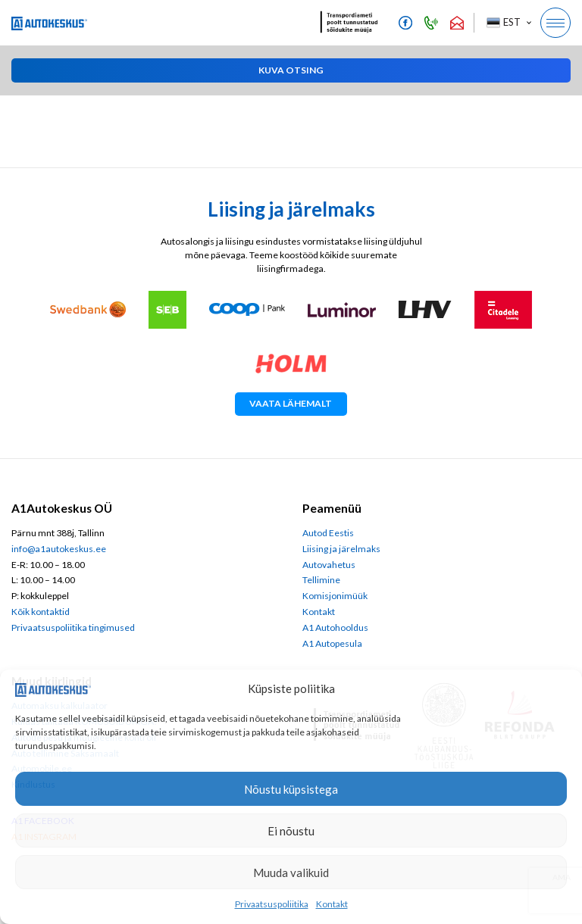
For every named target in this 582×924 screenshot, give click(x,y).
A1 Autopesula (332, 643)
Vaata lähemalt (291, 403)
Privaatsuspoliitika (272, 904)
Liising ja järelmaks (341, 549)
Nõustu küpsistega (291, 789)
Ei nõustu (291, 831)
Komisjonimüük (335, 596)
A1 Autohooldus (335, 627)
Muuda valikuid (291, 872)
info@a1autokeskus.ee (59, 549)
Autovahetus (329, 565)
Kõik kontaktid (41, 612)
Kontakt (332, 904)
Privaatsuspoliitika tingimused (73, 627)
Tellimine (321, 580)
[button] (508, 23)
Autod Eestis (328, 533)
